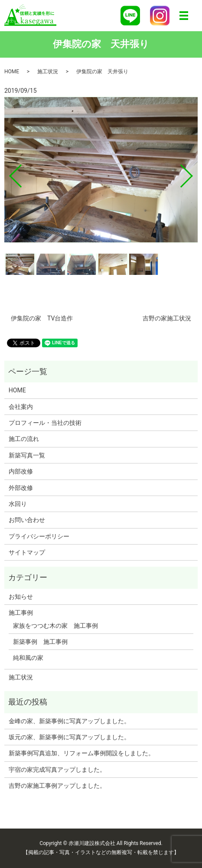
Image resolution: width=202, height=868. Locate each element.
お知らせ (21, 597)
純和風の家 (28, 658)
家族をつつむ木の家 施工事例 (55, 626)
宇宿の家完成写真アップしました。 (57, 770)
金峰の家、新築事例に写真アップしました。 (69, 721)
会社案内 (21, 407)
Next (194, 173)
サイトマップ (27, 552)
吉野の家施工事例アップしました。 (57, 786)
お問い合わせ (27, 520)
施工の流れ (24, 439)
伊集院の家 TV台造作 (42, 318)
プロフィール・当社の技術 (45, 423)
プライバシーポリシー (39, 536)
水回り (18, 504)
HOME (12, 72)
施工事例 (21, 613)
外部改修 (21, 488)
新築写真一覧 (27, 455)
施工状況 (48, 72)
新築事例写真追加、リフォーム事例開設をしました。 (81, 753)
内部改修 (21, 471)
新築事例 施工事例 (40, 642)
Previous (8, 173)
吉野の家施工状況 (167, 318)
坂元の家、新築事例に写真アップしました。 (69, 737)
